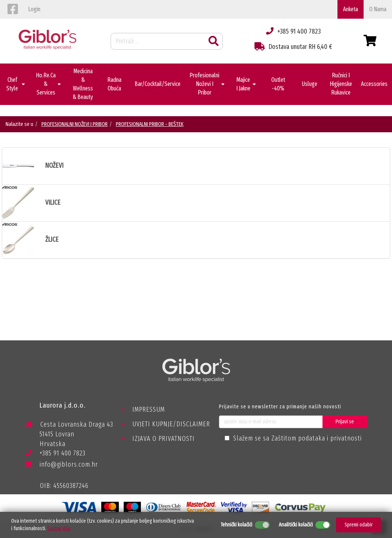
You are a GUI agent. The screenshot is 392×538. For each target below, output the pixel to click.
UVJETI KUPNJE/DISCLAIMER (171, 424)
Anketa (351, 9)
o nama (378, 9)
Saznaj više (59, 528)
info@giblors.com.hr (61, 464)
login (34, 9)
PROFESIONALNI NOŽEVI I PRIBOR (75, 124)
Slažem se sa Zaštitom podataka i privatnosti (297, 438)
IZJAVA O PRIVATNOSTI (163, 439)
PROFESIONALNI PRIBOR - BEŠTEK (150, 124)
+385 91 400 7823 (55, 454)
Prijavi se (345, 422)
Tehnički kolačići (236, 525)
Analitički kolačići (296, 525)
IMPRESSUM (149, 409)
